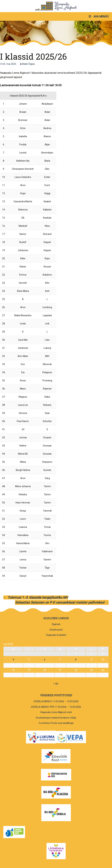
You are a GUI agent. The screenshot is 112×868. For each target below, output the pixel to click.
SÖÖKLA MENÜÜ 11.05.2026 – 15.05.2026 (56, 701)
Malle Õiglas (28, 64)
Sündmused (56, 630)
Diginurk (56, 624)
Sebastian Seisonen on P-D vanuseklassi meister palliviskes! (62, 602)
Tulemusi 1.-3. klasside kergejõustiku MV (36, 597)
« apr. (56, 683)
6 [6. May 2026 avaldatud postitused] (45, 660)
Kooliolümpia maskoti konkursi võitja (56, 718)
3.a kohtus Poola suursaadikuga (56, 723)
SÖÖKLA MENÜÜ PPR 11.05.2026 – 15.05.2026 (56, 707)
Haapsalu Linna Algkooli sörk (56, 712)
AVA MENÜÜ (98, 16)
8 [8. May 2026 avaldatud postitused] (76, 660)
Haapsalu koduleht (56, 635)
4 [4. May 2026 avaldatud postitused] (13, 660)
